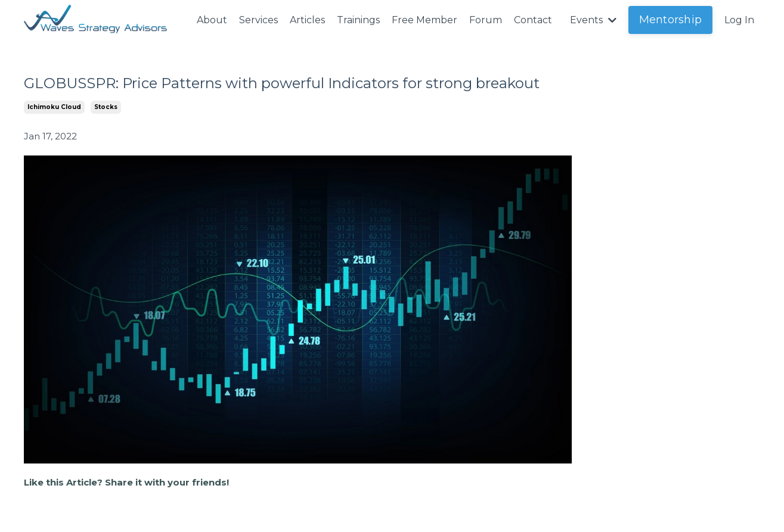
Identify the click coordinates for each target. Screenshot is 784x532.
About (212, 20)
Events (593, 20)
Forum (486, 20)
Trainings (358, 20)
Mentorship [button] (671, 20)
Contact (533, 20)
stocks (106, 107)
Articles (307, 20)
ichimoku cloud (54, 107)
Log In (739, 20)
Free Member (424, 20)
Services (258, 20)
